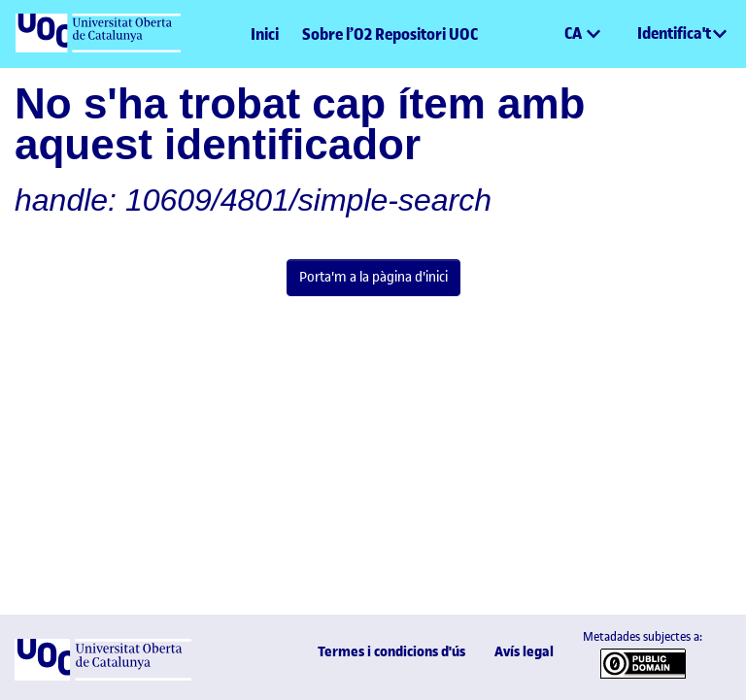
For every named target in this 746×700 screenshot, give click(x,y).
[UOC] (103, 676)
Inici (265, 34)
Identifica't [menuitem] (674, 33)
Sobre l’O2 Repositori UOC (390, 34)
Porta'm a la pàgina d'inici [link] (373, 276)
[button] (548, 34)
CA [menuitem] (575, 33)
